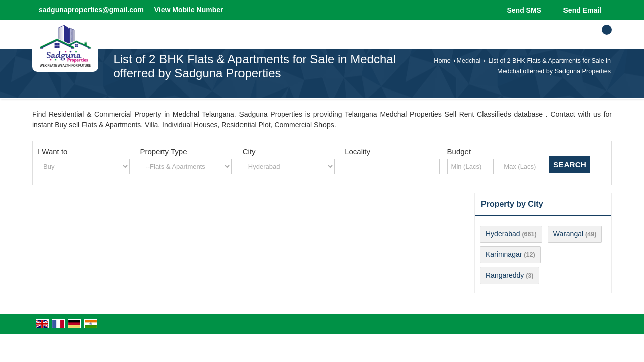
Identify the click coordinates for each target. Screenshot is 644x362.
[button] (189, 10)
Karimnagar (504, 254)
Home (442, 61)
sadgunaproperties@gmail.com (91, 10)
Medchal (469, 61)
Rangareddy (505, 275)
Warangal (568, 234)
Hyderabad (503, 234)
